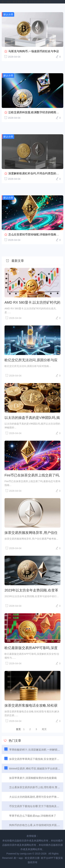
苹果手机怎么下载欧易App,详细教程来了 (33, 816)
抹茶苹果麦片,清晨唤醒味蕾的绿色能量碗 (33, 778)
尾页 (44, 729)
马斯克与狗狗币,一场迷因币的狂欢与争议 (34, 51)
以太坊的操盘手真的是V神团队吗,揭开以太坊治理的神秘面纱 (32, 418)
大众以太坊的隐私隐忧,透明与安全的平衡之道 (36, 797)
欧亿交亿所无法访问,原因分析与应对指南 (31, 360)
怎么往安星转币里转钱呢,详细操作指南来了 (35, 234)
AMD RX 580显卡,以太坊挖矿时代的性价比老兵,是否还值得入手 (32, 302)
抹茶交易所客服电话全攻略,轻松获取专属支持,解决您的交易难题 (31, 705)
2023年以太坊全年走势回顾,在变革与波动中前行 (31, 590)
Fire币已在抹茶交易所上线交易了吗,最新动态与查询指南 (32, 475)
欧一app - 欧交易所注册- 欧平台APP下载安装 (26, 2)
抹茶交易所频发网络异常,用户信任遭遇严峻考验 (31, 533)
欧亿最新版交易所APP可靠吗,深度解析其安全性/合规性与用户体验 (31, 648)
